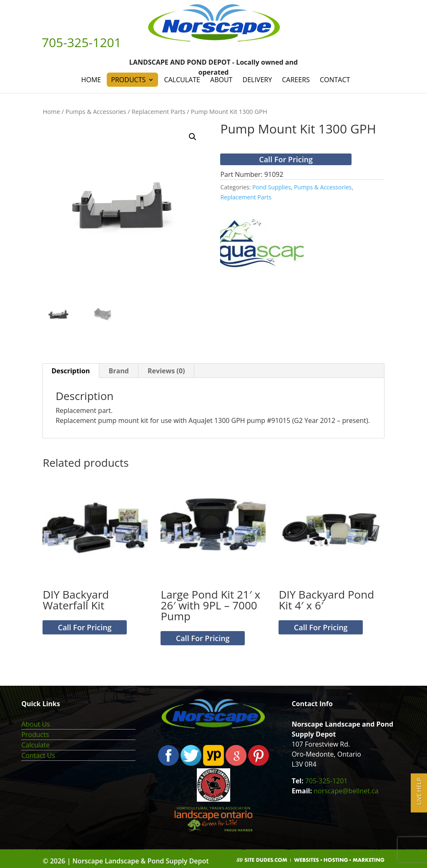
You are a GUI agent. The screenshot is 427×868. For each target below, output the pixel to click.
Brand (119, 371)
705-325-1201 (327, 781)
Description (70, 371)
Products (128, 80)
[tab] (71, 371)
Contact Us (38, 755)
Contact (335, 80)
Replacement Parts (159, 111)
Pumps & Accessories (96, 111)
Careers (296, 80)
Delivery (257, 80)
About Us (36, 724)
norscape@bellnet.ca (346, 791)
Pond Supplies (272, 187)
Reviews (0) (166, 371)
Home (91, 80)
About (221, 80)
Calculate (182, 80)
